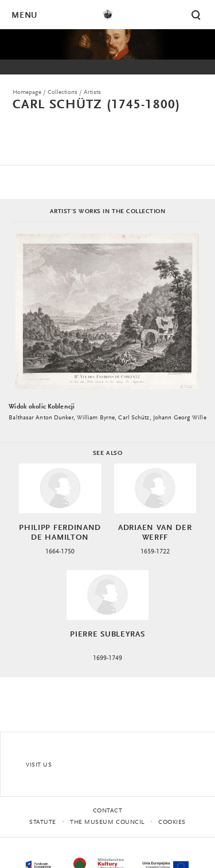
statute (43, 822)
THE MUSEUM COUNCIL (107, 822)
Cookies (172, 822)
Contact (108, 811)
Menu (24, 16)
